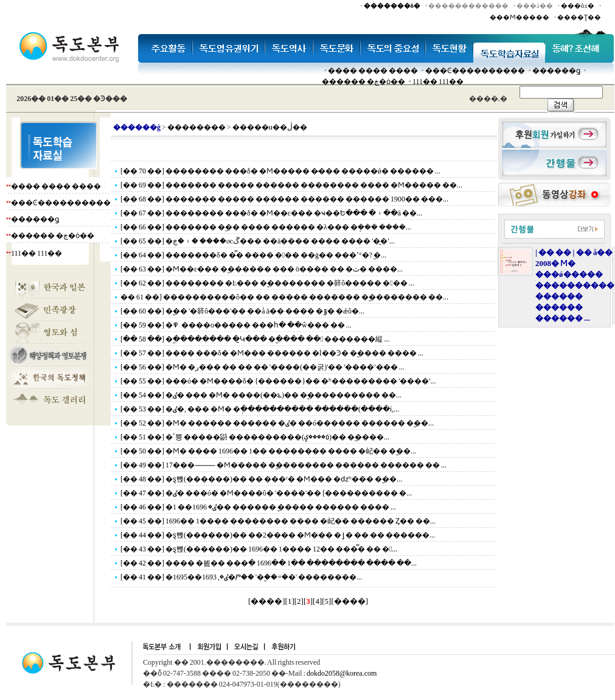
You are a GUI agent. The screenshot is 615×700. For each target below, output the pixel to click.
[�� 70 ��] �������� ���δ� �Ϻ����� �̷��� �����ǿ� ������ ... (280, 171)
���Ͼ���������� (475, 71)
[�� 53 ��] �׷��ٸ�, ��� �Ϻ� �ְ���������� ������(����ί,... (260, 409)
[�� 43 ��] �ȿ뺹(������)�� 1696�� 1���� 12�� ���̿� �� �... (259, 549)
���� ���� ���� (373, 71)
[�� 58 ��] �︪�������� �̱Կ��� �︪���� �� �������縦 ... (255, 339)
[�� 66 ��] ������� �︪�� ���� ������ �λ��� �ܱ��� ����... (266, 227)
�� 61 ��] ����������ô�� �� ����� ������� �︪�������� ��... (284, 297)
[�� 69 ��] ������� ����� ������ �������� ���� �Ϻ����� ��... (291, 185)
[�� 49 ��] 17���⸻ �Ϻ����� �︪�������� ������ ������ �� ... (283, 465)
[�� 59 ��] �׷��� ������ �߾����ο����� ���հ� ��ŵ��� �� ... (236, 325)
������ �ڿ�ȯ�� (363, 82)
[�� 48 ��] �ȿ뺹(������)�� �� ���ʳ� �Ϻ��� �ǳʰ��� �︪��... (261, 479)
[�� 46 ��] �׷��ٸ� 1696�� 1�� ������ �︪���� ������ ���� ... (258, 507)
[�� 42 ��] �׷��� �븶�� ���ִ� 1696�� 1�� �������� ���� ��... (269, 563)
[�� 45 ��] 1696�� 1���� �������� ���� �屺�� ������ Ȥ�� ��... (278, 521)
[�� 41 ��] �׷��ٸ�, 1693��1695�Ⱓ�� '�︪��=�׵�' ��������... (241, 577)
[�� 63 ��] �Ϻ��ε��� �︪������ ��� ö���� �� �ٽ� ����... (262, 269)
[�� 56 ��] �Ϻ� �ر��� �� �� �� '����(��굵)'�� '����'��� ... (262, 367)
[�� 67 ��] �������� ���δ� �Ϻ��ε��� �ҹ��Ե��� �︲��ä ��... (271, 213)
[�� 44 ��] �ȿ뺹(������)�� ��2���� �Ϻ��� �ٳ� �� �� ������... (278, 535)
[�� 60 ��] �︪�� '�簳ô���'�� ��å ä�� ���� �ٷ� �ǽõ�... (242, 311)
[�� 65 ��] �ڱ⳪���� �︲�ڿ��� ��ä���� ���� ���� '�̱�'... (258, 241)
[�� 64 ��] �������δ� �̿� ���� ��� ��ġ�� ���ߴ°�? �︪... (253, 255)
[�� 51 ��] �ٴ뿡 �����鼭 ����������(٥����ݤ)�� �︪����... (255, 437)
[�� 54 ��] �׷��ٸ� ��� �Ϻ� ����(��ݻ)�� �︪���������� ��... (261, 395)
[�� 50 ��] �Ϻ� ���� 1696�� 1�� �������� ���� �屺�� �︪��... (268, 451)
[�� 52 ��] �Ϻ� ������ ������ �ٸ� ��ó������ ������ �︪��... (277, 423)
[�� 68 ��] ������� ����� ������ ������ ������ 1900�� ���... (284, 199)
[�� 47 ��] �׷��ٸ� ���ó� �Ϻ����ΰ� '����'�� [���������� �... (266, 493)
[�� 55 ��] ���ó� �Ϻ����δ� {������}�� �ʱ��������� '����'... (278, 381)
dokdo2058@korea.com (342, 673)
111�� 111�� (438, 82)
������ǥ (556, 71)
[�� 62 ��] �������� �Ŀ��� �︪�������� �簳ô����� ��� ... (267, 283)
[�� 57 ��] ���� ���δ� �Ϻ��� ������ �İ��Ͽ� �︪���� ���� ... (272, 353)
